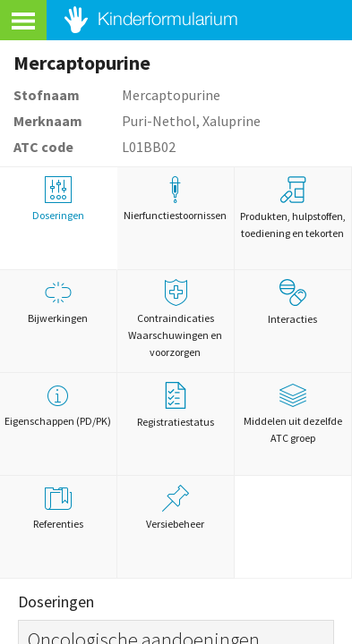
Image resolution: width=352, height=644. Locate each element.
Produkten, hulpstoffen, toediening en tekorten (293, 208)
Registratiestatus (176, 405)
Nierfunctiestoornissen (176, 199)
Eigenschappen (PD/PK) (58, 405)
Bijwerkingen (58, 302)
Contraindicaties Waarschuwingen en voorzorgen (176, 319)
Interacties (292, 302)
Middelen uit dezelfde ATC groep (293, 413)
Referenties (58, 508)
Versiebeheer (176, 508)
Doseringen (58, 199)
